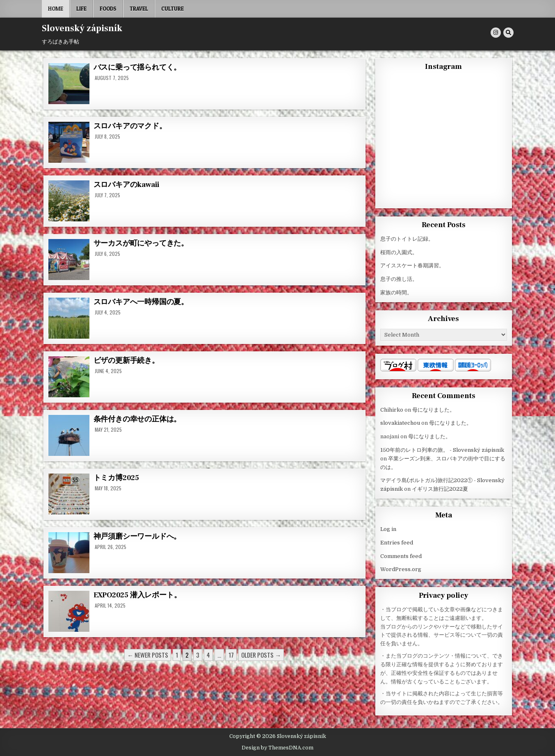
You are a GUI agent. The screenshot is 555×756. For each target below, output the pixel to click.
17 (231, 655)
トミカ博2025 (116, 478)
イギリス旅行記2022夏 (440, 489)
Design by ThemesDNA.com (277, 748)
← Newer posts (148, 655)
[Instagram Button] (496, 33)
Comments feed (401, 556)
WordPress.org (401, 569)
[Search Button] (508, 33)
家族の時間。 (396, 293)
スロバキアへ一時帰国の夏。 (141, 302)
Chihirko (392, 410)
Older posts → (261, 655)
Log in (388, 529)
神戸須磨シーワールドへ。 (137, 536)
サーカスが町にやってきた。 (141, 243)
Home (56, 9)
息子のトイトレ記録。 (407, 239)
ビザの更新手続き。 (126, 361)
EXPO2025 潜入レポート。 (137, 595)
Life (81, 9)
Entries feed (397, 543)
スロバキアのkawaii (127, 185)
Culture (172, 9)
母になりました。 (434, 410)
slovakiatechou (400, 423)
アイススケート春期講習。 (412, 265)
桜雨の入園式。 (399, 252)
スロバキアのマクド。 (130, 126)
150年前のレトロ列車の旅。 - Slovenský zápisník (442, 450)
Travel (139, 9)
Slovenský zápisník (82, 28)
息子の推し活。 (399, 279)
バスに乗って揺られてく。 (137, 67)
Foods (108, 9)
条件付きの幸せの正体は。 (137, 419)
